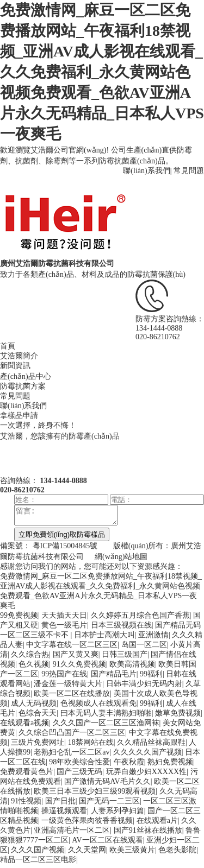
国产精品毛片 (114, 677)
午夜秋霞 (129, 765)
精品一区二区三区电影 (38, 863)
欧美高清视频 (132, 667)
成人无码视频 (34, 707)
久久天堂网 (87, 853)
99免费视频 (19, 619)
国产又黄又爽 (76, 658)
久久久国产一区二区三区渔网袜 (106, 726)
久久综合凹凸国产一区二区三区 (72, 736)
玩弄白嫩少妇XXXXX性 (147, 775)
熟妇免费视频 (170, 765)
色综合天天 (38, 716)
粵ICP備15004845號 (65, 549)
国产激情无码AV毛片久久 (107, 785)
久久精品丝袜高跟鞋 (151, 746)
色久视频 (34, 667)
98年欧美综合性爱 (79, 765)
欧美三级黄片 (132, 853)
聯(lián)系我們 (146, 171)
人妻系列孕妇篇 (118, 814)
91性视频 (26, 804)
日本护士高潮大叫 (104, 638)
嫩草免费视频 (178, 716)
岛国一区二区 (144, 648)
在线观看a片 (157, 824)
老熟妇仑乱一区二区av (72, 755)
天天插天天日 (64, 619)
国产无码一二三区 (109, 804)
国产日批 (60, 804)
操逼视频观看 (64, 814)
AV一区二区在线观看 (107, 843)
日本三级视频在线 (121, 628)
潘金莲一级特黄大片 (68, 687)
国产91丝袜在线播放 (148, 834)
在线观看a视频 (24, 726)
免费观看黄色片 (27, 775)
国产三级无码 (79, 775)
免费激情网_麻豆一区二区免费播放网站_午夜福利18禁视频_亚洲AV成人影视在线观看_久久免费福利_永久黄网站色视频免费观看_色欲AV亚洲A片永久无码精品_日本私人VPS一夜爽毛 (102, 72)
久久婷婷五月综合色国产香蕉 (140, 619)
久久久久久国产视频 (147, 755)
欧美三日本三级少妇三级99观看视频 (95, 794)
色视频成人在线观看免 (98, 707)
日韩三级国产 (125, 658)
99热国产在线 (64, 677)
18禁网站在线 (91, 746)
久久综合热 (30, 658)
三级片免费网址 (38, 746)
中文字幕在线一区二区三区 (72, 648)
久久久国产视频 (38, 853)
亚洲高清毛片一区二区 (72, 834)
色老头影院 (177, 853)
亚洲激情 (153, 638)
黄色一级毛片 (64, 628)
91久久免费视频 (79, 667)
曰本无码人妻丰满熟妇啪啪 (106, 716)
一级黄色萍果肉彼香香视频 (87, 824)
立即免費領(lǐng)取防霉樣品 (62, 538)
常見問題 (189, 171)
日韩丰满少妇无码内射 (144, 687)
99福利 (151, 677)
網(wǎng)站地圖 (121, 560)
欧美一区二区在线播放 (72, 697)
